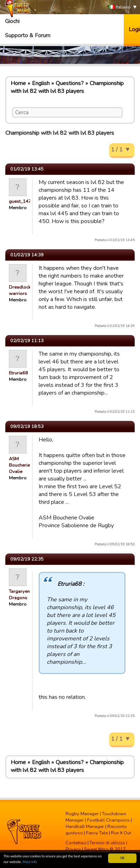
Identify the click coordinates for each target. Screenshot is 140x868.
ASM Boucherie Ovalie (19, 465)
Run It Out (121, 833)
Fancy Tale (97, 833)
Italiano (120, 7)
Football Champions (108, 820)
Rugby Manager (82, 814)
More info (30, 862)
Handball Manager (85, 827)
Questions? (70, 83)
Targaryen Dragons (19, 595)
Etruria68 (18, 373)
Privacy (73, 849)
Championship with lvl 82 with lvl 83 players (67, 87)
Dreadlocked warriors (22, 290)
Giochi (12, 21)
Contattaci (76, 843)
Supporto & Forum (28, 35)
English (41, 83)
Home (18, 83)
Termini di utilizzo (107, 843)
